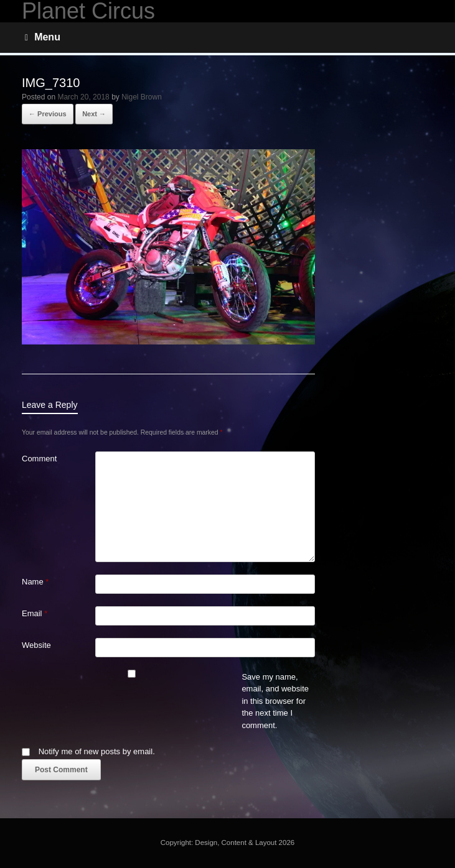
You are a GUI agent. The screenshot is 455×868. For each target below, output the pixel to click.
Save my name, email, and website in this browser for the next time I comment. (275, 701)
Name (35, 582)
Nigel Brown (142, 97)
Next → (94, 114)
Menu (43, 37)
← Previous (48, 114)
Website (36, 645)
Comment (39, 459)
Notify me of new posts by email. (97, 751)
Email (35, 613)
